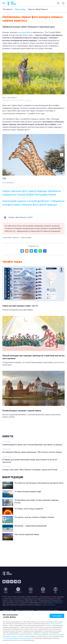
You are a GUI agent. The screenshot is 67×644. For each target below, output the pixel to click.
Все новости (8, 9)
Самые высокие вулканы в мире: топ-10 (20, 306)
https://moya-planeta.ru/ (54, 624)
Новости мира (20, 9)
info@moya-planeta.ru (49, 605)
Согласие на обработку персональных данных (18, 638)
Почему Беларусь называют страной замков (22, 411)
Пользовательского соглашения (14, 635)
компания (22, 32)
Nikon (28, 32)
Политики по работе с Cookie (14, 637)
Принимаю (57, 616)
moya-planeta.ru (57, 603)
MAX (31, 217)
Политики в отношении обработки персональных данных (45, 635)
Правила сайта (8, 610)
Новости (8, 436)
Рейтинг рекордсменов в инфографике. (18, 310)
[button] (62, 155)
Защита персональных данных (48, 610)
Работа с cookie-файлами (25, 610)
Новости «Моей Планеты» (38, 9)
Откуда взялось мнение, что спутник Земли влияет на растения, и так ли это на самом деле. (33, 364)
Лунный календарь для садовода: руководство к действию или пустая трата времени (33, 357)
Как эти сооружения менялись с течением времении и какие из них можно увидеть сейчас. (32, 416)
